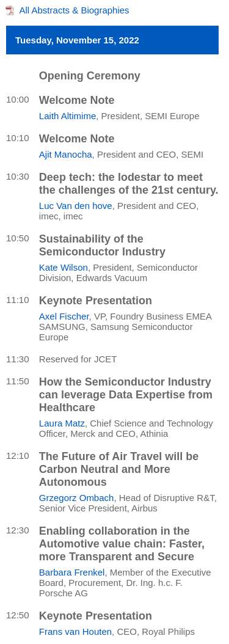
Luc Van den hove (76, 206)
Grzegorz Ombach (77, 498)
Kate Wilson (64, 267)
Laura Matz (62, 423)
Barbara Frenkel (72, 572)
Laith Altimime (67, 116)
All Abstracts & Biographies (75, 10)
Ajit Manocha (66, 154)
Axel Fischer (64, 316)
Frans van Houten (75, 631)
